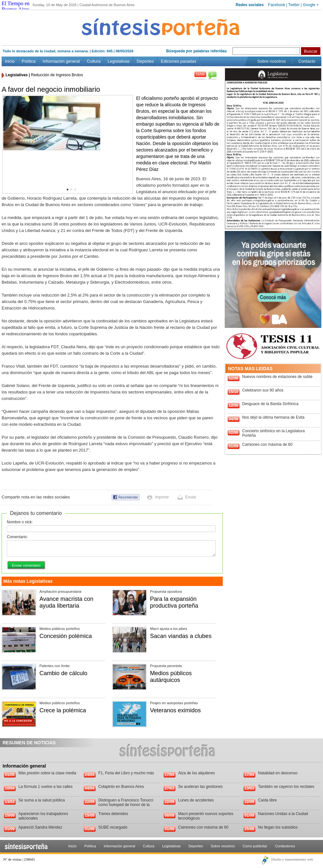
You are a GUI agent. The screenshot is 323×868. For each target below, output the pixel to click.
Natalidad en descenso (278, 773)
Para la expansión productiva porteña (174, 602)
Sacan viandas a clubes (181, 636)
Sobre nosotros (272, 61)
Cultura (94, 61)
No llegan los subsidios (278, 827)
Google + (311, 5)
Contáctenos (285, 846)
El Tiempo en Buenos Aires (16, 6)
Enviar (191, 497)
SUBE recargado (113, 827)
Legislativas (119, 61)
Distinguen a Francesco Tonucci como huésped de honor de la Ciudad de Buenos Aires (126, 805)
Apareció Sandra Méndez (40, 827)
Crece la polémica (63, 710)
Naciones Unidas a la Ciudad (283, 814)
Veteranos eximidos (175, 710)
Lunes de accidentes (196, 800)
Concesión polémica (66, 636)
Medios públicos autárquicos (171, 677)
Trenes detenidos (113, 814)
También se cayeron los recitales (286, 787)
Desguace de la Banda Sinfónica (270, 404)
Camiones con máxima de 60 (267, 444)
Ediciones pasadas (179, 61)
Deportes (145, 61)
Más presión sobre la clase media (47, 773)
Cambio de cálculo (63, 673)
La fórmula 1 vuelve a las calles (45, 787)
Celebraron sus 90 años (263, 390)
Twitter (294, 5)
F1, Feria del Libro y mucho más (126, 773)
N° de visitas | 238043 (19, 859)
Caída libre (267, 800)
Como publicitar (255, 846)
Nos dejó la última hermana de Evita (273, 417)
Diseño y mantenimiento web (292, 859)
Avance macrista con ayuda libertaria (66, 602)
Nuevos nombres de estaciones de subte (277, 377)
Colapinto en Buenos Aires (121, 787)
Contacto (307, 61)
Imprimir (162, 497)
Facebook (277, 5)
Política (29, 61)
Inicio (10, 61)
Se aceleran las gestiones (200, 787)
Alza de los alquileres (196, 773)
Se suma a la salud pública (42, 800)
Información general (61, 61)
